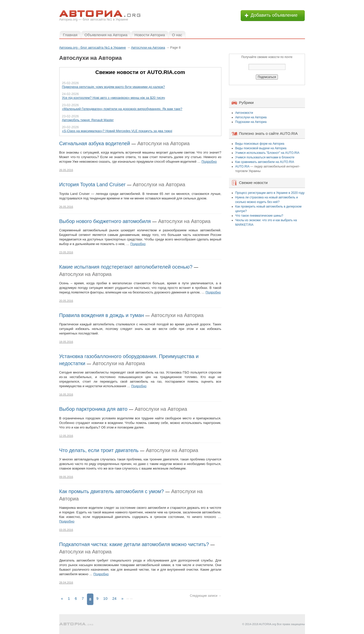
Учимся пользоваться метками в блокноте (265, 157)
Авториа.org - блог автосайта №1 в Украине (93, 48)
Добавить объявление (274, 15)
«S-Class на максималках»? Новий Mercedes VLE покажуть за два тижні (117, 131)
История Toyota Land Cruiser (92, 184)
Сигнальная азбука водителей (95, 143)
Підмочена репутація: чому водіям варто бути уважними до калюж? (114, 87)
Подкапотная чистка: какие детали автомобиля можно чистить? (134, 544)
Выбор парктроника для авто (93, 409)
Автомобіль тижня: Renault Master (88, 120)
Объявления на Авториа (106, 35)
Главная (70, 35)
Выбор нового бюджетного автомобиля (105, 221)
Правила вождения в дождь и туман (102, 315)
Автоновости (244, 113)
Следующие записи (205, 596)
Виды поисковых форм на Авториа (260, 144)
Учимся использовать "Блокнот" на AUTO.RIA (267, 153)
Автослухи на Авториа (164, 143)
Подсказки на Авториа (251, 122)
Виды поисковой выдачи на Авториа (261, 148)
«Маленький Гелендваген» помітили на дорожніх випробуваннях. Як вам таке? (122, 109)
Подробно (209, 162)
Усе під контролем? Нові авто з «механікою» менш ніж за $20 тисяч (114, 98)
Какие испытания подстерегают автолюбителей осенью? (126, 267)
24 (114, 598)
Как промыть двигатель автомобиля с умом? (112, 491)
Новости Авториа (150, 35)
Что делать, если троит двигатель (99, 450)
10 (106, 598)
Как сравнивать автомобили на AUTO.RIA (265, 162)
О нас (177, 35)
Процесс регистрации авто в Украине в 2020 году (270, 193)
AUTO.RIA (242, 166)
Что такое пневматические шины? (259, 216)
